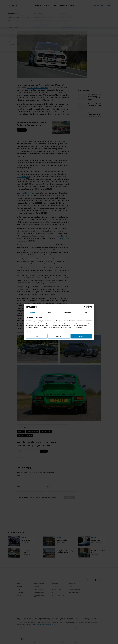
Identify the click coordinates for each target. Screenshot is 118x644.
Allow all (81, 336)
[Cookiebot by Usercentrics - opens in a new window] (86, 307)
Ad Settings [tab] (68, 312)
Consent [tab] (33, 312)
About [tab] (85, 312)
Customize (59, 336)
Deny (37, 336)
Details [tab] (50, 312)
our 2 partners (34, 320)
